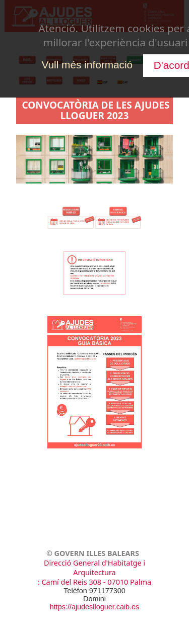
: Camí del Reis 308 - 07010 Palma (94, 582)
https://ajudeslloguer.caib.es (95, 607)
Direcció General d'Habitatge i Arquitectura (94, 568)
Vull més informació (87, 65)
